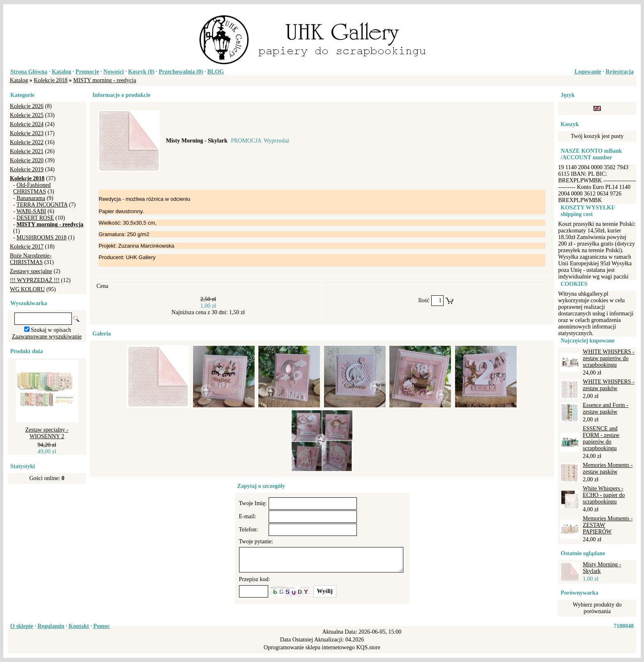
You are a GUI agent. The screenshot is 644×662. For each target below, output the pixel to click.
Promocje (87, 72)
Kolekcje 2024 (27, 124)
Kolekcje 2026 (27, 106)
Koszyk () (141, 72)
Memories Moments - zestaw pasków (608, 468)
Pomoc (101, 626)
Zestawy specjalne (31, 271)
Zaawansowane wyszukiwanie (47, 337)
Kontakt (79, 626)
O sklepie (22, 626)
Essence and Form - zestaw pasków (606, 408)
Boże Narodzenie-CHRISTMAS (31, 259)
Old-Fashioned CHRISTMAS (32, 188)
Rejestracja (620, 72)
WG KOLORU (27, 289)
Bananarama (31, 198)
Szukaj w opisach (51, 330)
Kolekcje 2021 (27, 151)
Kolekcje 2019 (27, 169)
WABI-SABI (31, 211)
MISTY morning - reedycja (105, 80)
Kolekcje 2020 (27, 160)
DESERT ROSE (35, 218)
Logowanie (588, 72)
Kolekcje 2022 (27, 142)
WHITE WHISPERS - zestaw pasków (609, 385)
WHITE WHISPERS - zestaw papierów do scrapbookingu (609, 358)
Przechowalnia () (181, 72)
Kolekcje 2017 (27, 247)
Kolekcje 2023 (27, 133)
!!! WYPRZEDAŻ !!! (35, 280)
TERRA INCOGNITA (42, 205)
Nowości (114, 72)
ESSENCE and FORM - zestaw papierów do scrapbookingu (601, 438)
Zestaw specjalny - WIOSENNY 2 (47, 433)
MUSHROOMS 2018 (41, 238)
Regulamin (51, 626)
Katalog (61, 72)
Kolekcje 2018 (51, 80)
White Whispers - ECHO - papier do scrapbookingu (604, 495)
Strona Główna (29, 72)
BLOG (216, 72)
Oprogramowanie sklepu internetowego (309, 647)
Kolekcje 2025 (27, 115)
